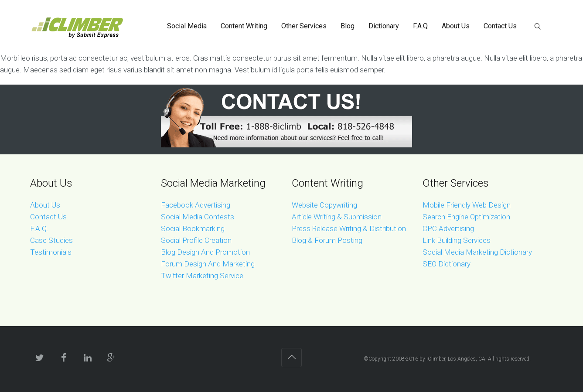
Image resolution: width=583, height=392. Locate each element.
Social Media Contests (198, 217)
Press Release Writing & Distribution (349, 228)
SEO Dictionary (447, 264)
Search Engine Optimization (466, 217)
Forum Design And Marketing (208, 264)
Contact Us (48, 217)
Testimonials (51, 252)
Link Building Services (457, 240)
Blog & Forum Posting (327, 240)
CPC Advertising (448, 228)
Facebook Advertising (196, 205)
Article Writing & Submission (337, 217)
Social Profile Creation (196, 240)
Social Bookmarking (193, 228)
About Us (45, 205)
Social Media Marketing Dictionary (477, 252)
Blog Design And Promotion (205, 252)
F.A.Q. (39, 228)
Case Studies (51, 240)
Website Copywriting (324, 205)
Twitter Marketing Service (202, 276)
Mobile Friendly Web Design (467, 205)
